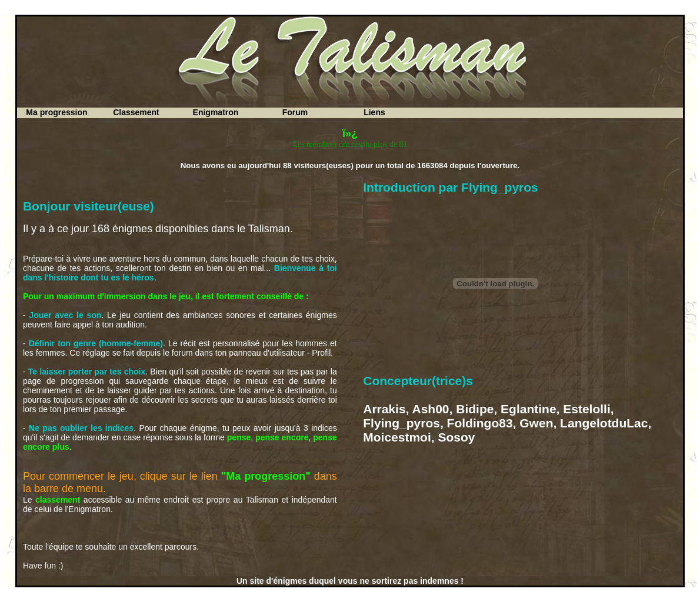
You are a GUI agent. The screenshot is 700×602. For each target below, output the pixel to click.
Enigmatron (216, 112)
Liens (374, 112)
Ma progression (56, 112)
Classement (136, 112)
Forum (295, 112)
